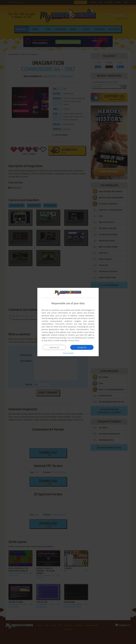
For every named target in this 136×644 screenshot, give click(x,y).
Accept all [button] (82, 347)
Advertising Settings (58, 338)
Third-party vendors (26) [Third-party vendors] (66, 324)
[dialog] (68, 322)
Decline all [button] (54, 347)
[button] (68, 353)
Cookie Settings (60, 340)
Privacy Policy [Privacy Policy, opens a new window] (74, 340)
